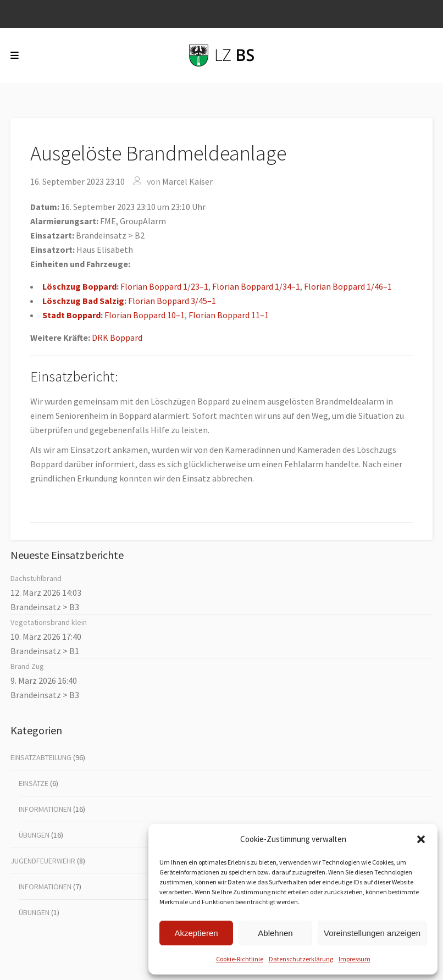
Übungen (34, 835)
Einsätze (34, 783)
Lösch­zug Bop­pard (79, 286)
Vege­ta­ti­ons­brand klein (49, 622)
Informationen (45, 809)
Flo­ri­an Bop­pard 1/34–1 (256, 286)
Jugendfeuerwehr (43, 861)
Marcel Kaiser (187, 181)
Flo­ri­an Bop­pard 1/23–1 (164, 286)
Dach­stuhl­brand (36, 578)
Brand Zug (27, 666)
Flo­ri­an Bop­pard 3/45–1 (172, 301)
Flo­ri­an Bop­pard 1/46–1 (348, 286)
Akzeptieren (196, 933)
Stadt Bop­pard (71, 315)
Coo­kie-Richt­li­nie (240, 959)
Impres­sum (355, 959)
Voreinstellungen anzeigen (372, 933)
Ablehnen (275, 933)
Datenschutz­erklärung (301, 959)
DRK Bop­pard (117, 337)
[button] (421, 839)
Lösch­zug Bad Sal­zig (83, 301)
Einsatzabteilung (41, 757)
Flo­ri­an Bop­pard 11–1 (229, 315)
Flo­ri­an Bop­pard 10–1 (145, 315)
